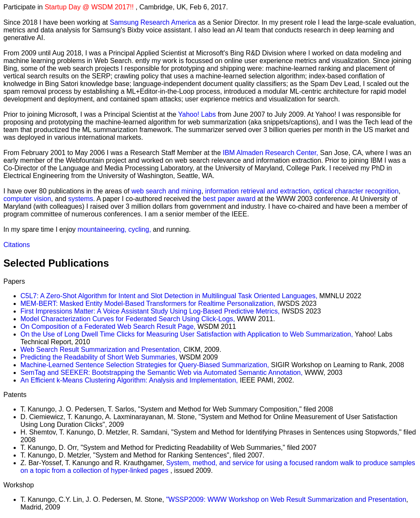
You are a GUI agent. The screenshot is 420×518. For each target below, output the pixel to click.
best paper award (229, 199)
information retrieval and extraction (257, 191)
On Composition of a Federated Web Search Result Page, (108, 327)
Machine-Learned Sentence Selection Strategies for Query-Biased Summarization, (145, 365)
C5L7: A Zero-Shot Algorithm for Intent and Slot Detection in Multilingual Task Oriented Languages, (169, 296)
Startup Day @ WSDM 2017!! (90, 7)
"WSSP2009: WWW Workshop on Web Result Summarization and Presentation (286, 499)
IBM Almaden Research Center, (271, 153)
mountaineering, (103, 229)
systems (81, 199)
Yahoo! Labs (198, 114)
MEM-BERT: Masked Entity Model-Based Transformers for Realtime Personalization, (148, 304)
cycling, (140, 229)
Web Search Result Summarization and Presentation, (101, 350)
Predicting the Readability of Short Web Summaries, (99, 357)
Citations (17, 245)
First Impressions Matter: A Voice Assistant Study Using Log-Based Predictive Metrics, (150, 311)
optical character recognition (356, 191)
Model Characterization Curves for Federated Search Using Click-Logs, (128, 319)
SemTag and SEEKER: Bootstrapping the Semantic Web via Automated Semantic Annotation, (161, 373)
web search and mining (167, 191)
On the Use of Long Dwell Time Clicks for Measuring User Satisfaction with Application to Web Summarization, (187, 334)
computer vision (27, 199)
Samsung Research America (154, 22)
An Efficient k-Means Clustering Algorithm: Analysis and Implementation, (130, 380)
